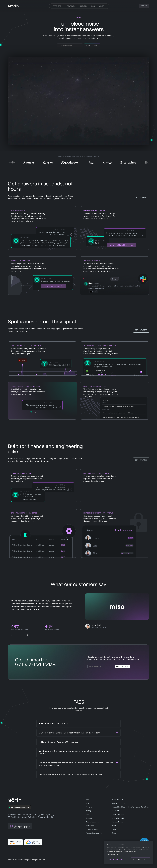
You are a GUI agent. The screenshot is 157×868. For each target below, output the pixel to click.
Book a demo (92, 45)
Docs (88, 814)
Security (115, 826)
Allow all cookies (141, 859)
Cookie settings (116, 859)
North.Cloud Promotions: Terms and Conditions (131, 807)
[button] (11, 635)
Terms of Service (118, 803)
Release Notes (117, 822)
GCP (87, 803)
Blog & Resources (92, 822)
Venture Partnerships (94, 833)
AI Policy (115, 811)
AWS (87, 800)
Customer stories (92, 829)
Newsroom (90, 826)
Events (115, 829)
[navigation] (13, 6)
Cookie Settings (118, 814)
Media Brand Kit (118, 818)
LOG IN (144, 6)
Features (89, 807)
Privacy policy (117, 800)
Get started (141, 197)
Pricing (88, 811)
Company (89, 818)
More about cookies (113, 854)
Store (114, 833)
